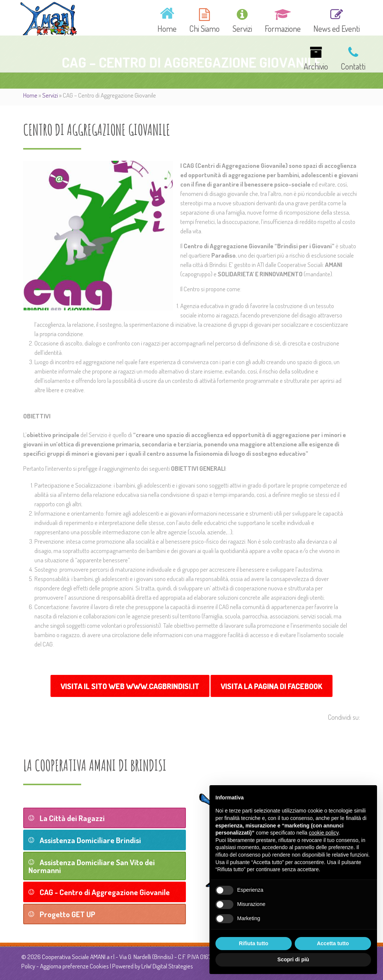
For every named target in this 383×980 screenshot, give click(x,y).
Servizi (50, 95)
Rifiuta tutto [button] (254, 943)
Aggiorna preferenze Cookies (74, 966)
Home (30, 95)
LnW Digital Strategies (167, 966)
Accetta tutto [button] (333, 943)
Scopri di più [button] (293, 959)
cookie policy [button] (324, 833)
